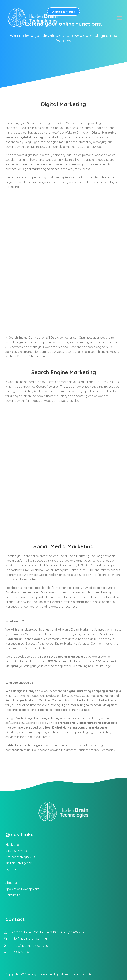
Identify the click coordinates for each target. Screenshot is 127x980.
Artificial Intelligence (19, 863)
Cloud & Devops (16, 851)
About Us (12, 883)
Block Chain (13, 845)
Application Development (22, 889)
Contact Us (13, 895)
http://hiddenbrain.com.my (30, 946)
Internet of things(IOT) (20, 857)
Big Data (11, 869)
